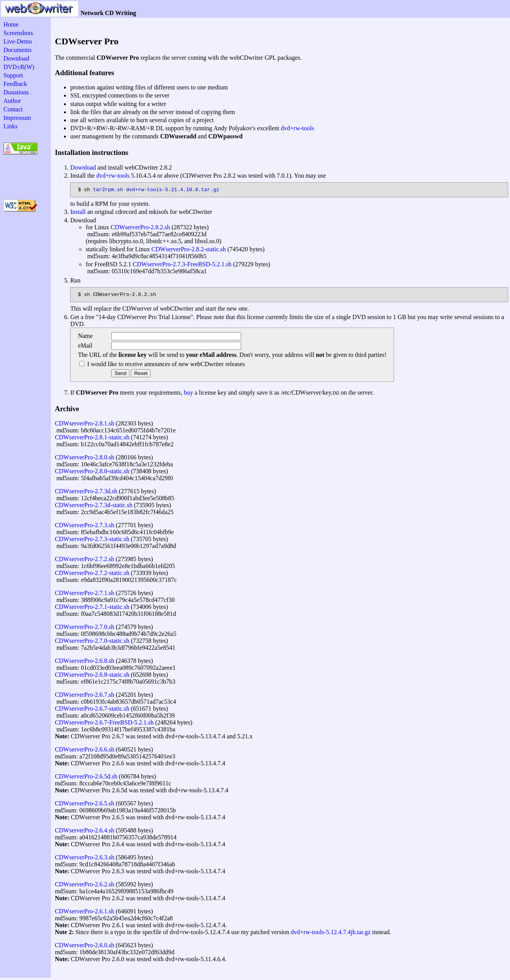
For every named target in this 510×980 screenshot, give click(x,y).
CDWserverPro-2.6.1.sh (84, 914)
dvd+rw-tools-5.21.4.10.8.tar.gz (173, 190)
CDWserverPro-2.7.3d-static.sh (93, 507)
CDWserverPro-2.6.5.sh (84, 806)
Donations (16, 92)
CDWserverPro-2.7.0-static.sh (92, 643)
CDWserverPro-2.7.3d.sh (86, 493)
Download (16, 58)
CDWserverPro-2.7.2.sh (84, 561)
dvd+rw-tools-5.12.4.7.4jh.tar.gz (331, 934)
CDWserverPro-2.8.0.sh (84, 460)
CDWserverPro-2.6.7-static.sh (92, 711)
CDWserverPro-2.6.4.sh (84, 833)
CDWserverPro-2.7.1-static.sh (92, 609)
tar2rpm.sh (108, 190)
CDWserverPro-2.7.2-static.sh (92, 575)
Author (12, 101)
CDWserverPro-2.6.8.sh (84, 663)
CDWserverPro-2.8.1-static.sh (92, 440)
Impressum (17, 118)
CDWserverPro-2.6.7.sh (84, 697)
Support (13, 75)
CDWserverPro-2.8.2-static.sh (189, 250)
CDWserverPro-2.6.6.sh (84, 752)
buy (188, 395)
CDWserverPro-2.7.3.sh (84, 527)
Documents (18, 50)
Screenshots (18, 33)
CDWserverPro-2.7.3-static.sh (92, 541)
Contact (13, 109)
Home (11, 24)
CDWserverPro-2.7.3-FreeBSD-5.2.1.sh (182, 265)
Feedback (15, 84)
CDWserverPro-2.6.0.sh (84, 947)
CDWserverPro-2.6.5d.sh (86, 779)
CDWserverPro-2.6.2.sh (84, 887)
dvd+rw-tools (297, 128)
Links (10, 126)
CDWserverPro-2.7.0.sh (84, 629)
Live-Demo (18, 41)
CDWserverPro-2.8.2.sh (140, 228)
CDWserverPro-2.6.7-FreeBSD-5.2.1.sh (104, 725)
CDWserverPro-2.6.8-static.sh (92, 677)
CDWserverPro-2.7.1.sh (84, 595)
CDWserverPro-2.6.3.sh (84, 860)
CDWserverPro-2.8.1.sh (84, 426)
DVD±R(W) (19, 67)
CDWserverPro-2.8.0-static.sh (92, 473)
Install (78, 213)
